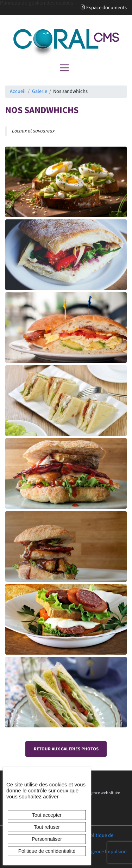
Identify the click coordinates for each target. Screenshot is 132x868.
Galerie (40, 91)
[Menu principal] (64, 68)
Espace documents (103, 8)
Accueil (18, 91)
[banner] (66, 43)
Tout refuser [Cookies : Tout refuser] (47, 827)
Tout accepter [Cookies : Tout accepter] (47, 815)
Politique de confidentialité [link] (47, 851)
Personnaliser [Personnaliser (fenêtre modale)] (47, 839)
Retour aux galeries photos (66, 749)
